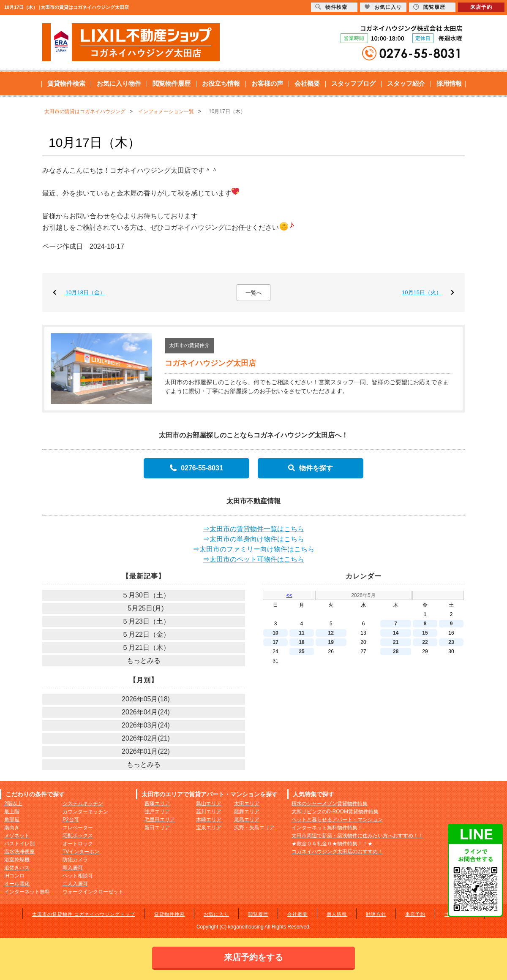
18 (301, 642)
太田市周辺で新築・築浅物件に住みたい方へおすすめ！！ (357, 836)
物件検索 (331, 7)
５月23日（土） (146, 621)
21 (396, 642)
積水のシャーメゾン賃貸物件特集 (330, 804)
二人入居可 (75, 884)
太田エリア (247, 804)
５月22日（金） (146, 634)
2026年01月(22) (146, 751)
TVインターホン (81, 852)
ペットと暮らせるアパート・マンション (337, 820)
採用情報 (449, 83)
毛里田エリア (160, 820)
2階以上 (13, 804)
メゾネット (17, 836)
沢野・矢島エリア (254, 828)
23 (451, 642)
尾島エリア (247, 820)
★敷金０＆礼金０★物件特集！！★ (332, 844)
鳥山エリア (209, 804)
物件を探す (311, 468)
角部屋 (12, 820)
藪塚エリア (157, 804)
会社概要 (307, 83)
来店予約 (415, 914)
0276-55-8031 (196, 468)
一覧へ (254, 293)
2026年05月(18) (146, 699)
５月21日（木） (146, 647)
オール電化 (17, 884)
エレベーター (78, 828)
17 (275, 642)
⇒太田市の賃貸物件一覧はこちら (253, 529)
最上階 (12, 812)
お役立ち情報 (221, 83)
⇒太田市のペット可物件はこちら (253, 559)
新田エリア (157, 828)
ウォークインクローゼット (93, 892)
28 (396, 652)
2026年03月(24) (146, 725)
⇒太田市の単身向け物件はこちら (253, 539)
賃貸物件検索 (66, 83)
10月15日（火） (422, 292)
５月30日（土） (146, 595)
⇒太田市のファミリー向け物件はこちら (253, 549)
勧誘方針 (376, 914)
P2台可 (71, 820)
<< (289, 595)
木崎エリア (209, 820)
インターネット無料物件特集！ (327, 828)
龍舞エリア (247, 812)
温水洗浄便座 (19, 852)
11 (301, 633)
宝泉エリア (209, 828)
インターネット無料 (27, 892)
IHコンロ (14, 876)
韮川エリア (209, 812)
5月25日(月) (146, 608)
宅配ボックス (78, 836)
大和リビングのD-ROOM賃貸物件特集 (335, 812)
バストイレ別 (19, 844)
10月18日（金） (85, 292)
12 (331, 633)
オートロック (78, 844)
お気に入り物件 (119, 83)
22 (425, 642)
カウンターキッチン (85, 812)
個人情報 (337, 914)
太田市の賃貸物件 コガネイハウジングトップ (84, 914)
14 (396, 633)
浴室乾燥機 (17, 860)
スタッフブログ (353, 83)
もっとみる (144, 661)
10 (275, 633)
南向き (12, 828)
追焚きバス (17, 868)
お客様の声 (267, 83)
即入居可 (73, 868)
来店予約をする (253, 957)
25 (301, 652)
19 (331, 642)
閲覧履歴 (258, 914)
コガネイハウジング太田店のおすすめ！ (337, 852)
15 (425, 633)
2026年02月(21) (146, 738)
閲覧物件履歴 (172, 83)
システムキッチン (83, 804)
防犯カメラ (75, 860)
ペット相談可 (78, 876)
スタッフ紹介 (406, 83)
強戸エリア (157, 812)
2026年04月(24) (146, 712)
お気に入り (216, 914)
